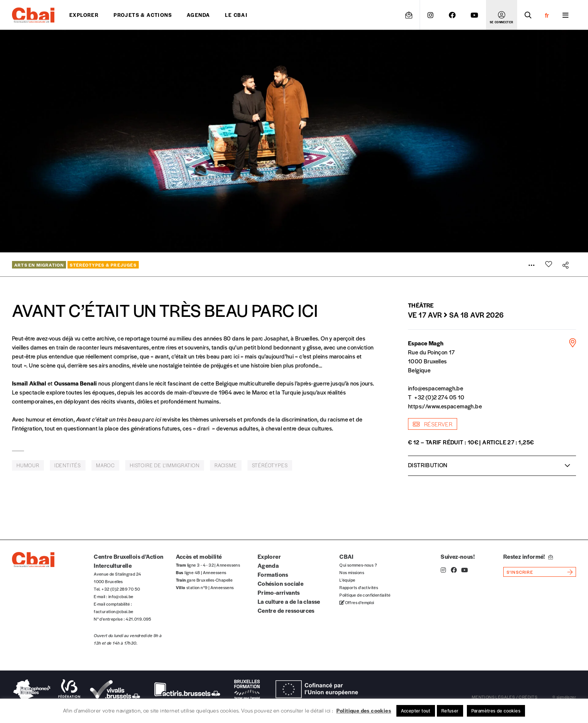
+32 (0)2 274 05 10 (439, 397)
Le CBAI (236, 15)
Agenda (198, 15)
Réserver (433, 424)
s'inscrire (520, 572)
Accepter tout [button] (416, 711)
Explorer (84, 15)
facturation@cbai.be (114, 611)
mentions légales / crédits (505, 697)
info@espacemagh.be (436, 388)
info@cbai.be (121, 596)
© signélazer (564, 697)
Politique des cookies (364, 710)
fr (547, 15)
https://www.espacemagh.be (445, 406)
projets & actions (143, 15)
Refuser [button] (450, 711)
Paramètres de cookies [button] (496, 711)
